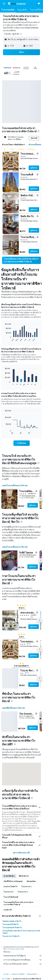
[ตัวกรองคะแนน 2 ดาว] (5, 150)
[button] (4, 4)
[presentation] (39, 131)
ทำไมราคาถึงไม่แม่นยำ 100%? (23, 964)
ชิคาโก (4, 979)
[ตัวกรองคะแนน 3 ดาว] (12, 150)
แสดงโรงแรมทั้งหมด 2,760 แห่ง (15, 485)
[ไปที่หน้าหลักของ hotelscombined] (17, 3)
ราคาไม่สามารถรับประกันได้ (16, 949)
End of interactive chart (4, 340)
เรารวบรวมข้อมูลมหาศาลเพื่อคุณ (23, 960)
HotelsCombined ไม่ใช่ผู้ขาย (23, 956)
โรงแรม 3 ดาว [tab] (26, 887)
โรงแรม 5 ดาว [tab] (23, 892)
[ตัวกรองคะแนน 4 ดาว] (21, 150)
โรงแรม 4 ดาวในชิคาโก (11, 936)
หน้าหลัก (6, 974)
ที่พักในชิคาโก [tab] (24, 876)
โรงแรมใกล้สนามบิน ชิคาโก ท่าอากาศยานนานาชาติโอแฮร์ (21, 932)
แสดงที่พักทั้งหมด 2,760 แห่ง (13, 708)
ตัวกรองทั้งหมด (35, 145)
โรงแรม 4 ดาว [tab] (9, 892)
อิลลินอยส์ (30, 974)
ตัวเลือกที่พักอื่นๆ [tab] (9, 876)
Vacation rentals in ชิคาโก (12, 921)
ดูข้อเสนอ (34, 168)
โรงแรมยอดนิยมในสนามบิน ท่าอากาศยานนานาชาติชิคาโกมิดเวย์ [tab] (18, 903)
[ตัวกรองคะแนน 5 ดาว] (31, 150)
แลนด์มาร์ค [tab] (8, 910)
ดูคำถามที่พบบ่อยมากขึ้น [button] (22, 853)
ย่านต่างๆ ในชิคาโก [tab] (10, 887)
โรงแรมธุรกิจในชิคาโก (11, 924)
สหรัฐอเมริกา (15, 974)
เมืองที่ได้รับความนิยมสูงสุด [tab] (13, 881)
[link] (21, 260)
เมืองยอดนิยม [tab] (31, 881)
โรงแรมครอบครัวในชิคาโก (12, 928)
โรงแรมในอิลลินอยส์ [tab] (11, 897)
